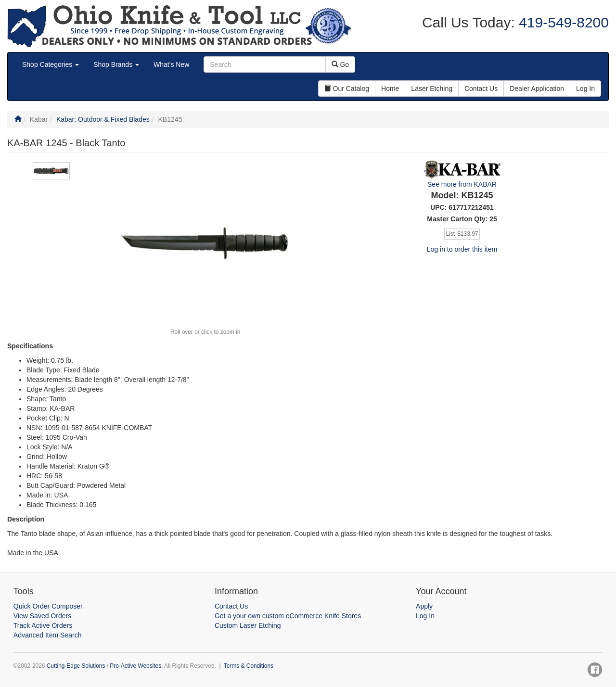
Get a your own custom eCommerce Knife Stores (288, 616)
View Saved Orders (42, 616)
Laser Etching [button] (432, 89)
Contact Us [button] (481, 89)
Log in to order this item (462, 249)
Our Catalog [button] (347, 89)
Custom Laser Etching (248, 625)
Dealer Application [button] (537, 89)
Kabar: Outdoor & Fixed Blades (103, 119)
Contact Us (231, 606)
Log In (425, 616)
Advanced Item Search (48, 635)
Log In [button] (585, 89)
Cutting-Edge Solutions (76, 666)
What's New (171, 64)
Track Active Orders (43, 625)
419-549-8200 (562, 22)
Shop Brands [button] (116, 64)
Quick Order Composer (48, 606)
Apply (424, 606)
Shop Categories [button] (51, 64)
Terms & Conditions (249, 666)
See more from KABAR (462, 184)
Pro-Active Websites (135, 666)
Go (340, 64)
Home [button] (390, 89)
